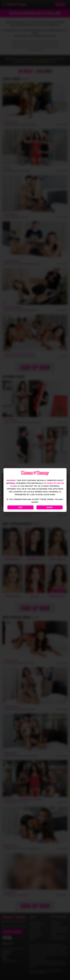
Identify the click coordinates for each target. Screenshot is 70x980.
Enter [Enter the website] (49, 507)
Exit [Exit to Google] (21, 507)
